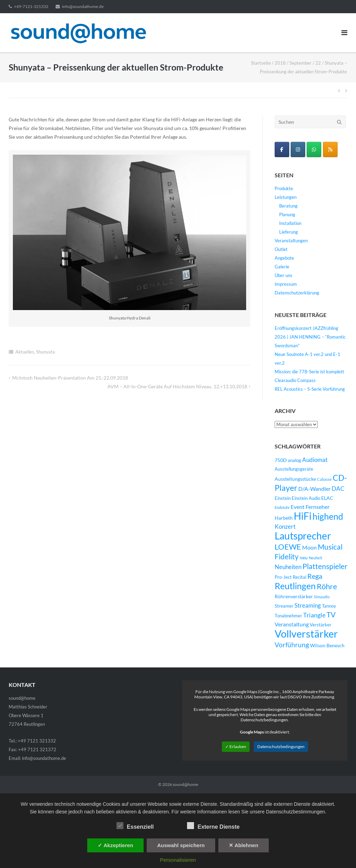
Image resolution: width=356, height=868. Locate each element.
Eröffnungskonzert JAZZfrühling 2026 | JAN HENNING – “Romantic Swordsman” (310, 337)
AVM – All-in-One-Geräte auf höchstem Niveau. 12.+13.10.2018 (177, 386)
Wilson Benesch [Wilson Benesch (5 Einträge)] (327, 645)
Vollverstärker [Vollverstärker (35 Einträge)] (306, 634)
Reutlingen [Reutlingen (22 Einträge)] (295, 586)
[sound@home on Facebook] (282, 149)
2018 (280, 63)
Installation (290, 223)
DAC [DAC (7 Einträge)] (338, 489)
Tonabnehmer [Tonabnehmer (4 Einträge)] (288, 616)
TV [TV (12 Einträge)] (331, 615)
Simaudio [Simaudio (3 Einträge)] (322, 597)
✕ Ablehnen (244, 845)
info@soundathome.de (83, 6)
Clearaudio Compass (295, 380)
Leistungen (286, 197)
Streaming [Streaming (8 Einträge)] (308, 605)
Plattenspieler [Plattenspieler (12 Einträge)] (325, 566)
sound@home (185, 784)
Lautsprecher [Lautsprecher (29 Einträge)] (303, 536)
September (301, 63)
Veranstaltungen (291, 241)
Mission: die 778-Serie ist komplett (309, 372)
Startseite (261, 63)
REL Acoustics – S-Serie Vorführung (310, 389)
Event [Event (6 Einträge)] (298, 507)
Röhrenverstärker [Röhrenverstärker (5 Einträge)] (294, 596)
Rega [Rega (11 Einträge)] (315, 576)
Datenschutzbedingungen (281, 747)
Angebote (284, 258)
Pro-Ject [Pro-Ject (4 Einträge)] (283, 577)
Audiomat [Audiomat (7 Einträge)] (315, 460)
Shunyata (46, 352)
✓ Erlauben (236, 747)
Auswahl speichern (181, 845)
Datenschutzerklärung (297, 293)
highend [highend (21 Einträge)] (328, 516)
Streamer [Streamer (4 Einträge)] (284, 606)
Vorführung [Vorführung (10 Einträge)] (292, 645)
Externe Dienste (213, 826)
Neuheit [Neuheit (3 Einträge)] (315, 558)
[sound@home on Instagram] (298, 149)
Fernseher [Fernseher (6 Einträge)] (318, 507)
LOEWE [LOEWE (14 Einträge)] (288, 547)
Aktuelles (25, 352)
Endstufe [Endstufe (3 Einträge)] (282, 507)
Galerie (282, 267)
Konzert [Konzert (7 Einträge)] (285, 527)
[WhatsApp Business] (314, 149)
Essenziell (135, 826)
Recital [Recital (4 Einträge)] (300, 577)
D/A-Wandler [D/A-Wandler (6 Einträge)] (314, 489)
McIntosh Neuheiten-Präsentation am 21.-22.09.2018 (70, 378)
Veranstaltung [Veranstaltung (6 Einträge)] (292, 624)
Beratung (288, 206)
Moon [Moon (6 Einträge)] (309, 547)
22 (318, 63)
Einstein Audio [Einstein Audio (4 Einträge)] (306, 498)
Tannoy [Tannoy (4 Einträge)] (329, 606)
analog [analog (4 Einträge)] (294, 460)
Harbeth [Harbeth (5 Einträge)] (284, 518)
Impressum (286, 284)
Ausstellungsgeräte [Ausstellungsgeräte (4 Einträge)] (294, 469)
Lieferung (289, 232)
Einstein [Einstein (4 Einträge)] (283, 498)
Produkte (284, 188)
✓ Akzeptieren (115, 845)
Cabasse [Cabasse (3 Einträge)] (324, 479)
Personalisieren (178, 860)
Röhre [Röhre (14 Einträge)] (327, 586)
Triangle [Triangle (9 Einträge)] (314, 615)
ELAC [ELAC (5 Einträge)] (327, 498)
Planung (287, 214)
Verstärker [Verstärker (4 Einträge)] (321, 625)
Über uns (284, 275)
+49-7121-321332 (31, 6)
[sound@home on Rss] (330, 149)
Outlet (281, 249)
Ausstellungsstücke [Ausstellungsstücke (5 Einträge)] (295, 479)
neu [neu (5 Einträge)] (304, 557)
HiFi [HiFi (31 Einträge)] (303, 516)
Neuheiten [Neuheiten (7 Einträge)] (288, 567)
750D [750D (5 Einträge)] (281, 460)
